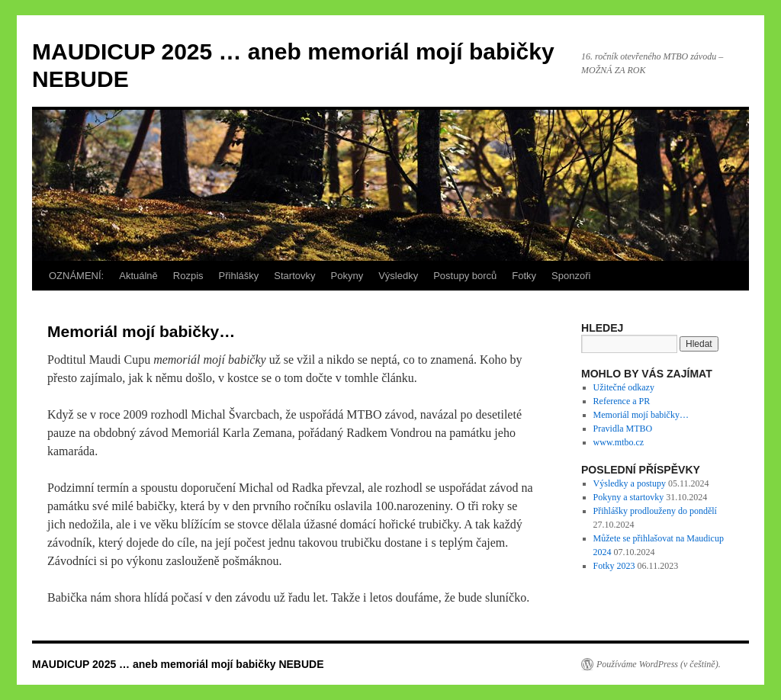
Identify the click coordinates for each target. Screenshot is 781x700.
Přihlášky (239, 276)
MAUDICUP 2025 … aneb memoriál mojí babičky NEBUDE (178, 664)
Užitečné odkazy (624, 387)
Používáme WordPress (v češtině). (659, 664)
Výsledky (398, 276)
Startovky (294, 276)
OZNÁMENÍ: (76, 276)
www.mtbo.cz (619, 442)
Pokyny (347, 276)
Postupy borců (465, 276)
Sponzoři (571, 276)
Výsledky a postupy (630, 483)
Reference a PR (622, 401)
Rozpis (188, 276)
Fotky (524, 276)
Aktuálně (138, 276)
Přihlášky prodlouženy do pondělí (655, 511)
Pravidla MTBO (623, 429)
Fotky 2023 (614, 566)
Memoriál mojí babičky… (641, 415)
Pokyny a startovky (629, 497)
